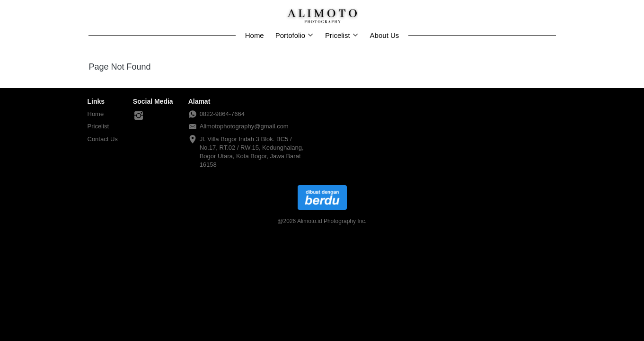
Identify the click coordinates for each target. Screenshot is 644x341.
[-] (139, 116)
